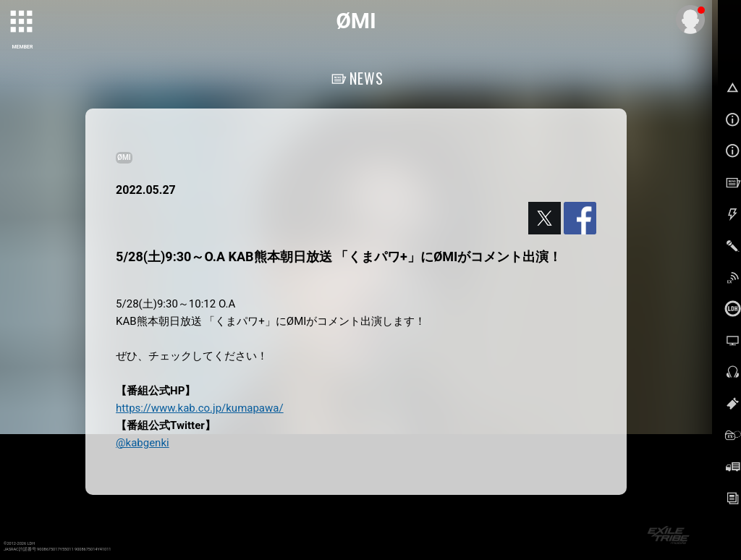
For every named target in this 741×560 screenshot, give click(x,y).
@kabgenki (143, 443)
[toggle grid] (22, 22)
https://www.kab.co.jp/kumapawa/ (200, 408)
